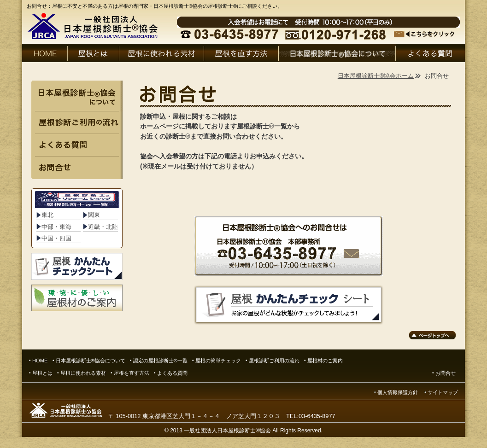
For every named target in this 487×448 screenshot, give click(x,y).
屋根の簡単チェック (218, 361)
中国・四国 (56, 238)
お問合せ (446, 373)
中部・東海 (56, 227)
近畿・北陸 (103, 227)
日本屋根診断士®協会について (91, 361)
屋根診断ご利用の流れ (274, 361)
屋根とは (42, 373)
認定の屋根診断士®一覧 (160, 361)
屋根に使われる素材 (83, 373)
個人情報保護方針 (398, 392)
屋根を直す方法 (132, 373)
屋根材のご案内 (325, 361)
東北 (47, 215)
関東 (94, 215)
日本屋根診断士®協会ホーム (376, 76)
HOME (40, 361)
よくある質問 (175, 373)
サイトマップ (443, 392)
